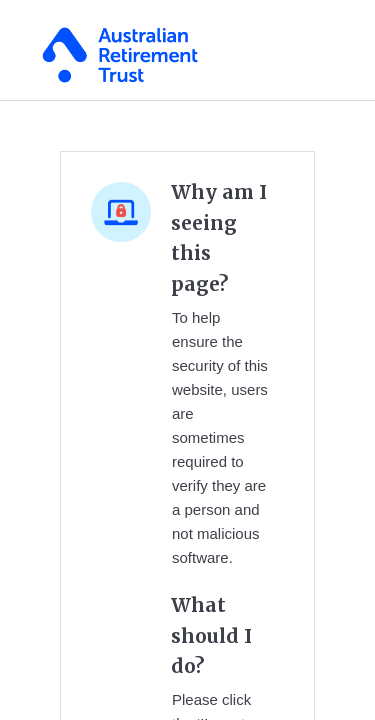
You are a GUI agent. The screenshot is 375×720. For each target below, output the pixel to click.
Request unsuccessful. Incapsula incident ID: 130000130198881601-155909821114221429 (187, 360)
